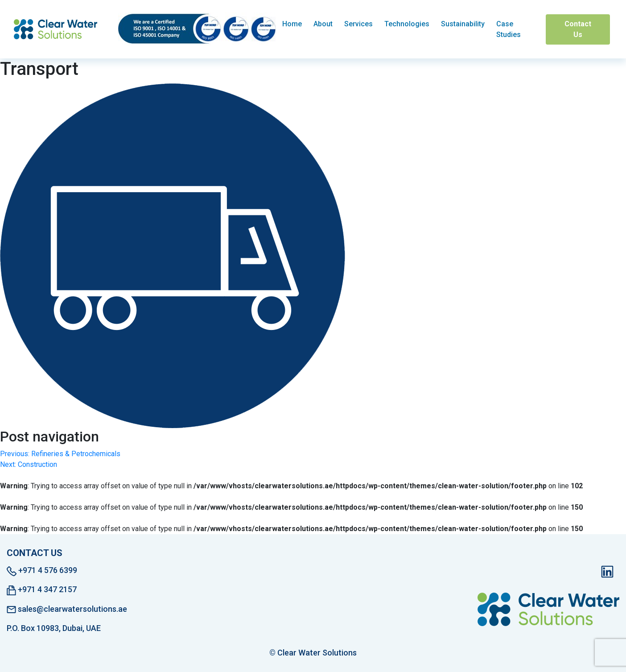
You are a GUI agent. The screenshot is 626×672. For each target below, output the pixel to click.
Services (358, 24)
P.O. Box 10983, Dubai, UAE (54, 628)
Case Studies (509, 29)
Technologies (407, 24)
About (323, 24)
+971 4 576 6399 (42, 571)
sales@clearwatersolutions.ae (67, 609)
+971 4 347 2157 (42, 590)
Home (292, 24)
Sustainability (463, 24)
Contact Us (578, 29)
